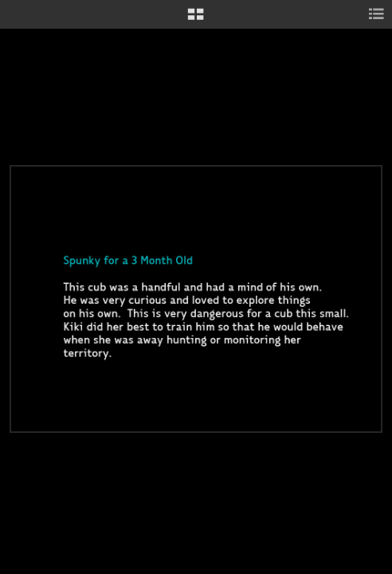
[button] (196, 20)
